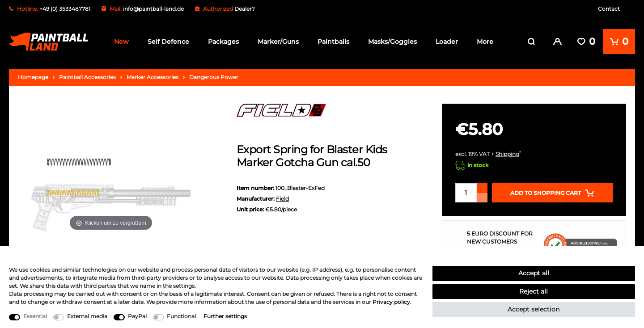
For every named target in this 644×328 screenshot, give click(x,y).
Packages (223, 42)
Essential (35, 316)
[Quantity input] (466, 192)
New (121, 42)
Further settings (225, 316)
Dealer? (245, 9)
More (485, 42)
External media (87, 316)
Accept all (534, 273)
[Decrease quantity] (482, 197)
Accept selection (534, 309)
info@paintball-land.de (153, 9)
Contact (609, 9)
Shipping (507, 153)
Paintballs (333, 42)
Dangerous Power (214, 76)
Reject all (534, 291)
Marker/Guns (278, 42)
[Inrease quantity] (482, 187)
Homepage (33, 76)
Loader (447, 42)
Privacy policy (391, 302)
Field (282, 198)
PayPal (137, 316)
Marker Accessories (153, 76)
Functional (181, 316)
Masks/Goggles (392, 42)
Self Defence (168, 42)
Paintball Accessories (87, 76)
